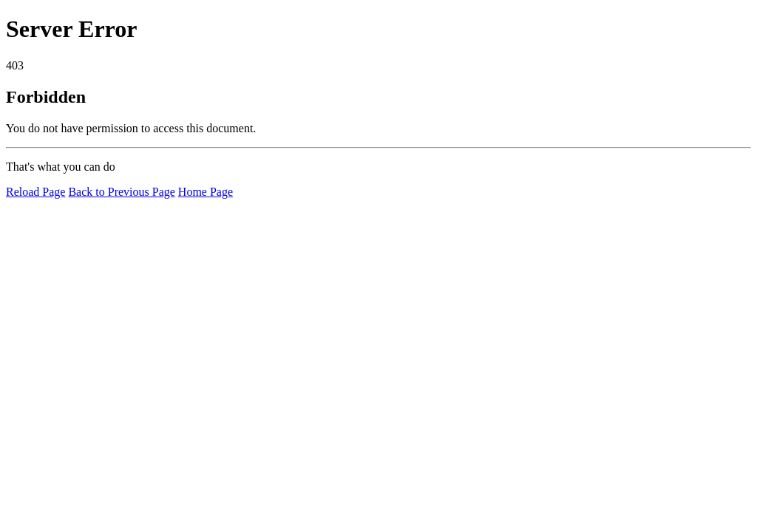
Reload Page (35, 192)
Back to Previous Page (121, 192)
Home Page (206, 192)
